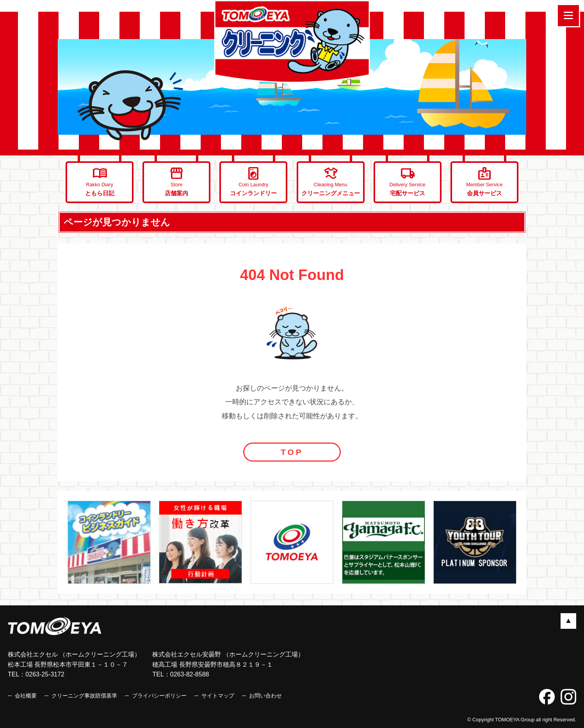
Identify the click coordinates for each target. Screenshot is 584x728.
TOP (292, 452)
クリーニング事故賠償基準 (84, 696)
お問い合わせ (265, 696)
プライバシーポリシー (159, 696)
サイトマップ (218, 696)
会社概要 (26, 696)
